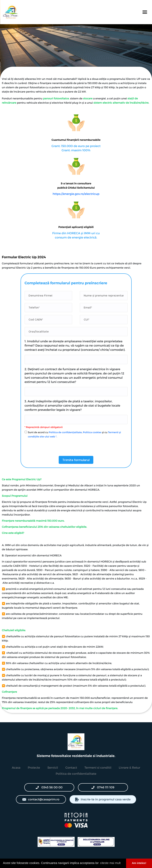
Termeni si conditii (98, 768)
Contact (71, 768)
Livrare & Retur (130, 768)
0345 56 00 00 (49, 787)
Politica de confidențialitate (65, 432)
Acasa (16, 768)
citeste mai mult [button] (110, 863)
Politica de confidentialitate (76, 774)
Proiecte (34, 768)
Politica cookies (92, 432)
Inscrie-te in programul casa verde (103, 799)
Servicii (53, 768)
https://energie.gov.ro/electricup (76, 194)
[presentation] (53, 446)
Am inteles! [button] (139, 863)
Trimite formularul (76, 460)
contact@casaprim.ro (41, 799)
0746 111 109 (103, 787)
